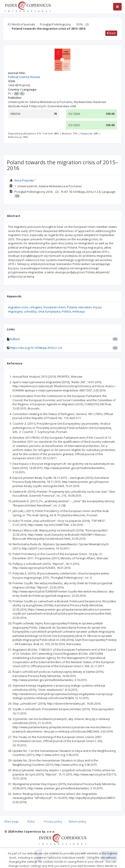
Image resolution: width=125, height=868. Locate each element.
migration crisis (18, 307)
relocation (85, 307)
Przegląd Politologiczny (55, 24)
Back (111, 33)
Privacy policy (53, 821)
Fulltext (15, 339)
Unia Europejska (49, 311)
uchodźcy (30, 311)
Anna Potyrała (24, 180)
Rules (31, 821)
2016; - (82, 24)
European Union (55, 307)
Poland (72, 307)
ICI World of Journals (21, 24)
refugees (36, 307)
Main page (12, 821)
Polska (66, 311)
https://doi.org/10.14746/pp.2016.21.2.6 (36, 348)
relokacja (78, 311)
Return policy (77, 821)
